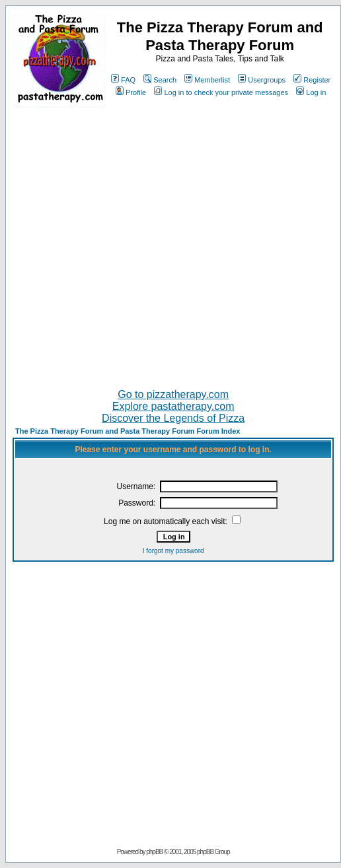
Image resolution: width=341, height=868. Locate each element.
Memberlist (207, 80)
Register (312, 80)
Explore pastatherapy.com (173, 406)
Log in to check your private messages (221, 92)
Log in (311, 92)
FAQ (123, 80)
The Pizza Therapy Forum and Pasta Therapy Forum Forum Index (128, 431)
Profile (131, 92)
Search (160, 80)
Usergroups (262, 80)
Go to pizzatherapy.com (173, 394)
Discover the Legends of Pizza (173, 418)
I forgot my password (173, 551)
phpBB (154, 852)
